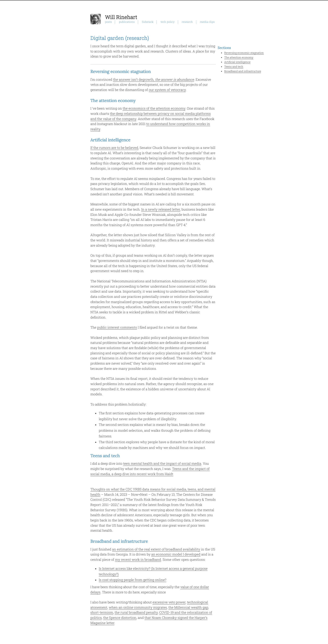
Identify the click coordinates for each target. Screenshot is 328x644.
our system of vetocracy (167, 90)
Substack (148, 22)
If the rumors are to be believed (114, 148)
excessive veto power (169, 602)
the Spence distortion (120, 618)
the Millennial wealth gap (188, 608)
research (187, 22)
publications (127, 22)
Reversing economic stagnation (244, 53)
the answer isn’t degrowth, (153, 80)
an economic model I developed (176, 554)
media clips (207, 22)
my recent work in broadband (138, 560)
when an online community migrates (138, 608)
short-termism (102, 613)
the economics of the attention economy (154, 108)
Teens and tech (234, 67)
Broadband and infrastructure (243, 71)
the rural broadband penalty (136, 613)
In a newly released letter (161, 209)
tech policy (168, 22)
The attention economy (239, 58)
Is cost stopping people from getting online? (133, 580)
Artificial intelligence (237, 62)
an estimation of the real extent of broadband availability (156, 549)
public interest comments (117, 327)
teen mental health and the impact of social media (162, 464)
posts (108, 22)
